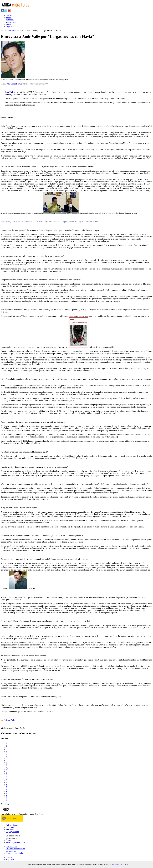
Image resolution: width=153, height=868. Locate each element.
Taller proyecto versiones (16, 842)
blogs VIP (10, 26)
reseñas (9, 15)
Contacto (9, 857)
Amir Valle (9, 92)
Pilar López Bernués (15, 84)
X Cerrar (125, 864)
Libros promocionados (15, 853)
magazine (10, 24)
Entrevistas (12, 31)
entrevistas (10, 20)
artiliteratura (11, 22)
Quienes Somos (12, 825)
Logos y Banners (12, 832)
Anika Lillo (10, 829)
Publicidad (10, 827)
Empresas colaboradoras (15, 849)
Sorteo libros (11, 851)
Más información (117, 864)
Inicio (3, 31)
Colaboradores (12, 847)
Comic (8, 840)
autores (9, 18)
